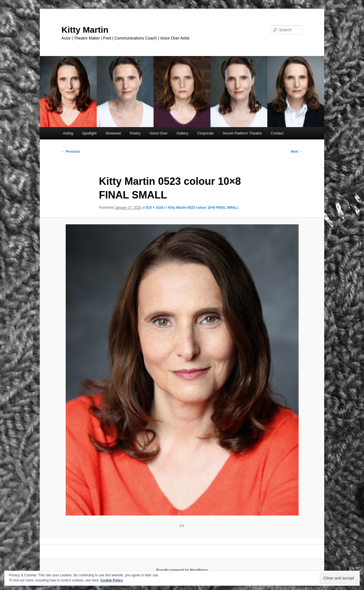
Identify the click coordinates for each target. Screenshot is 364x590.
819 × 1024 (154, 208)
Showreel (113, 133)
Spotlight (89, 133)
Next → (297, 152)
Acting (68, 133)
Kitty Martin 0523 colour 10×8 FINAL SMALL (203, 208)
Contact (277, 133)
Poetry (135, 133)
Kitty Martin (85, 30)
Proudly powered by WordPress (182, 570)
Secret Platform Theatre (242, 133)
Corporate (205, 133)
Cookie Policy (112, 580)
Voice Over (159, 133)
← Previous (71, 152)
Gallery (182, 133)
